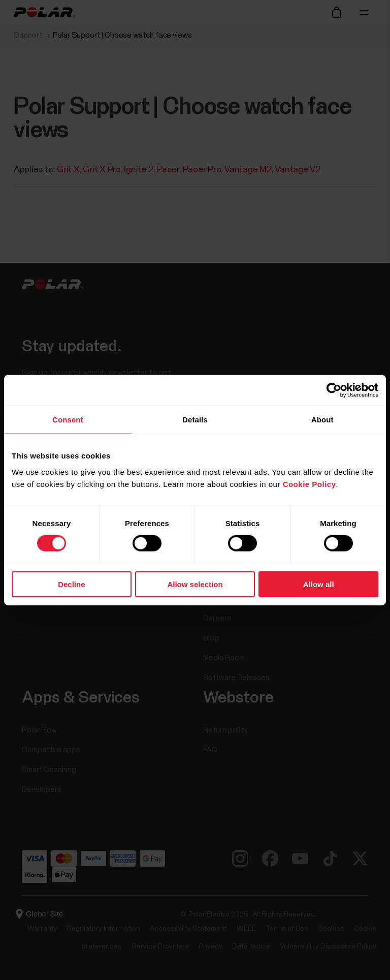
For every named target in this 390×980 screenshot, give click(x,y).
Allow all (319, 584)
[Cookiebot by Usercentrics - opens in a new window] (334, 390)
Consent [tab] (68, 420)
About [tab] (322, 420)
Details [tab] (195, 420)
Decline (71, 584)
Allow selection (195, 584)
